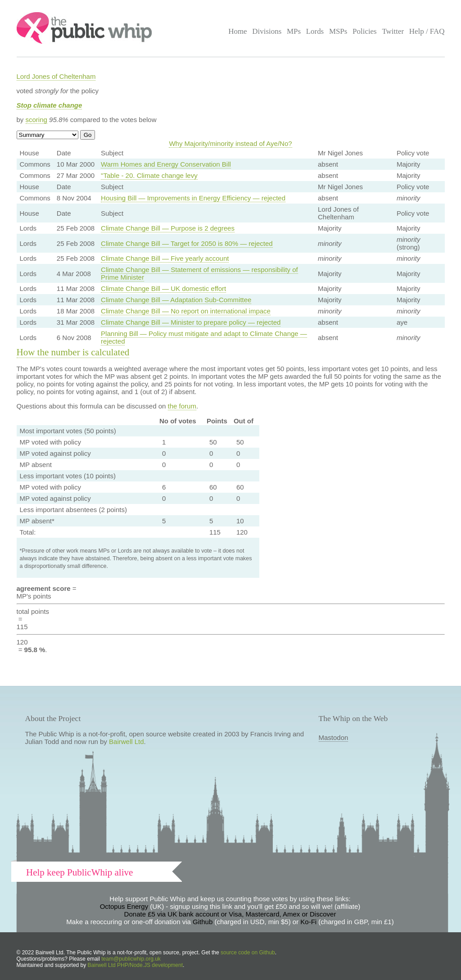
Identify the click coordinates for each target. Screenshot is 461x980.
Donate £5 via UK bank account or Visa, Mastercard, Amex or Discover (230, 914)
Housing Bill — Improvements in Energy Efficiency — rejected (193, 198)
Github (203, 922)
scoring (36, 120)
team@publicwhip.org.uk (131, 959)
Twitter (393, 31)
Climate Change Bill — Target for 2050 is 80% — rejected (187, 243)
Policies (365, 31)
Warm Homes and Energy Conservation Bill (166, 164)
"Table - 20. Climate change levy (149, 175)
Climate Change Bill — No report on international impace (186, 311)
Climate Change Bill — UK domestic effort (163, 288)
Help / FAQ (427, 31)
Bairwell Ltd (127, 742)
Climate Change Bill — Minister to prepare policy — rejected (191, 322)
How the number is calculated (73, 352)
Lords (315, 31)
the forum (182, 406)
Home (237, 31)
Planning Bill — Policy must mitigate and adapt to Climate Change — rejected (204, 337)
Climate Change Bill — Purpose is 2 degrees (168, 228)
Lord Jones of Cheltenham (56, 76)
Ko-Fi (308, 922)
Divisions (267, 31)
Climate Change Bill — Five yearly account (165, 258)
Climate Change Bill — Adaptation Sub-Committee (176, 300)
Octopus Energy (124, 906)
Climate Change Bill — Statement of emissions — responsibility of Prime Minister (199, 273)
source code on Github (248, 953)
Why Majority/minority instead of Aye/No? (230, 143)
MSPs (338, 31)
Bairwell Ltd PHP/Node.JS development (135, 965)
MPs (294, 31)
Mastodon (334, 737)
